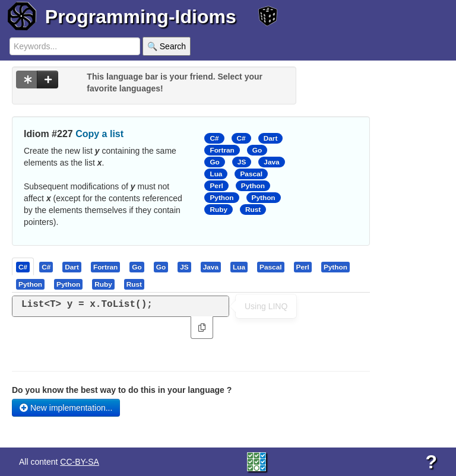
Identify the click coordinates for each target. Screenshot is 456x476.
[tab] (23, 266)
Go (257, 150)
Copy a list (99, 134)
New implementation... (66, 408)
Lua (216, 174)
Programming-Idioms (141, 17)
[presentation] (23, 266)
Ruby (218, 210)
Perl (216, 186)
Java (271, 162)
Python (253, 186)
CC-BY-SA (80, 462)
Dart (271, 138)
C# (214, 138)
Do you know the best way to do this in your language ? (122, 390)
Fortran (222, 150)
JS (242, 162)
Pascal (251, 174)
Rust (253, 210)
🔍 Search (167, 46)
